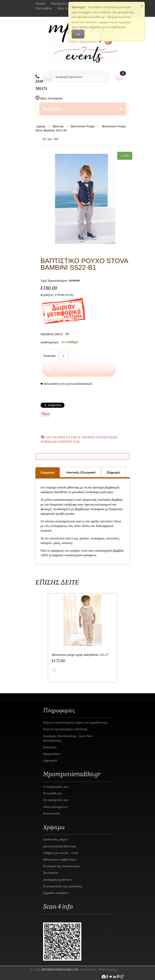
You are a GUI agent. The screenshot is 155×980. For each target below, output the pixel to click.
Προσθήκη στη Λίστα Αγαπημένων (66, 384)
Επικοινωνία (51, 813)
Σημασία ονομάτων (56, 893)
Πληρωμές (113, 472)
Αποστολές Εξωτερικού (81, 472)
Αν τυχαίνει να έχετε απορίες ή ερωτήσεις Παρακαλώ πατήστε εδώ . (79, 439)
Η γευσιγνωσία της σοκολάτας (63, 886)
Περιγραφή (48, 472)
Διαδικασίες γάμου (55, 839)
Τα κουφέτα (51, 873)
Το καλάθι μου (53, 793)
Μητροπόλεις (52, 754)
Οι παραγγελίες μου (56, 800)
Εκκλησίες (50, 747)
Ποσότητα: (50, 356)
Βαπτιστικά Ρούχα (83, 126)
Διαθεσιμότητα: (50, 342)
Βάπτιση (58, 126)
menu (83, 109)
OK (78, 34)
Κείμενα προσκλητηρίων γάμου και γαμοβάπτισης (75, 722)
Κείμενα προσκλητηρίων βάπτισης (65, 729)
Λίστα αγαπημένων (55, 807)
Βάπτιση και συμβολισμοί (60, 859)
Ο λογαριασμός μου (56, 787)
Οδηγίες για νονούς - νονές (61, 853)
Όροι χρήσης (44, 8)
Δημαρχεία (50, 760)
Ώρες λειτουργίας (51, 98)
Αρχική (41, 126)
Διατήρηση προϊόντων (57, 880)
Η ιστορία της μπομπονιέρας (62, 866)
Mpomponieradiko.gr (60, 969)
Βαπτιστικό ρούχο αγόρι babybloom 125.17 (80, 655)
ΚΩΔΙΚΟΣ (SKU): (52, 334)
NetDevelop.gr (108, 969)
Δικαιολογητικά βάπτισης (60, 846)
